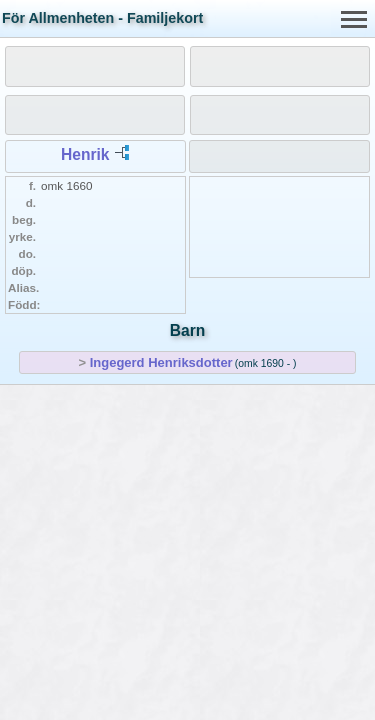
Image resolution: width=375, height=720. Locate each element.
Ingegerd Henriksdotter (161, 362)
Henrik (85, 154)
